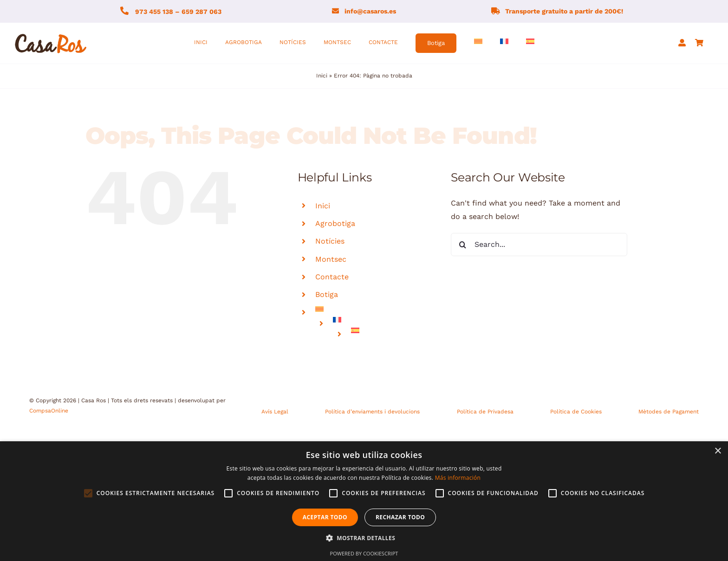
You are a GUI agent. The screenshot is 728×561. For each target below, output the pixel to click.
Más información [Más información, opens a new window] (458, 478)
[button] (364, 538)
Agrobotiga (335, 223)
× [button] (718, 451)
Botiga (327, 294)
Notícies (330, 241)
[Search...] (539, 245)
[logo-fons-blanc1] (51, 34)
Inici (322, 76)
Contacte (332, 277)
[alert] (364, 501)
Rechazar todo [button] (400, 517)
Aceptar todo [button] (325, 517)
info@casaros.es (370, 11)
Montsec (331, 259)
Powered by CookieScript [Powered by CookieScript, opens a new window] (364, 553)
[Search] (462, 245)
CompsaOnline (49, 411)
